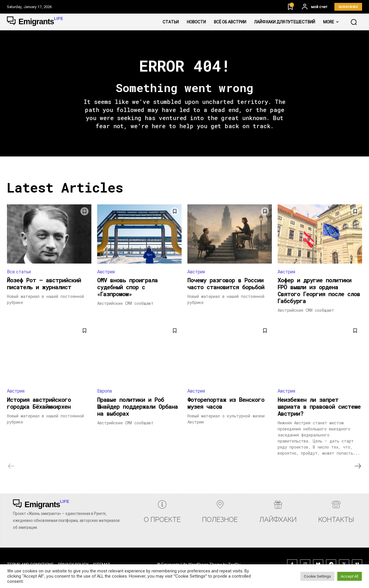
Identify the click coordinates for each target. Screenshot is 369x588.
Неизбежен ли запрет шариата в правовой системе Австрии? (319, 407)
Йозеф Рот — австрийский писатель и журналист (44, 284)
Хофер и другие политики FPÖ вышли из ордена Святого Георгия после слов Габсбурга (319, 291)
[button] (354, 22)
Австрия (106, 272)
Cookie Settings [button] (317, 576)
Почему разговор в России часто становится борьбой (226, 284)
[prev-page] (11, 466)
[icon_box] (162, 513)
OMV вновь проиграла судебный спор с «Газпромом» (127, 288)
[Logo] (35, 22)
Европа (105, 392)
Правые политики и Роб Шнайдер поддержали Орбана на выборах (138, 407)
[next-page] (357, 466)
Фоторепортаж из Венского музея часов (226, 403)
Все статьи (19, 272)
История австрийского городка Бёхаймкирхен (39, 403)
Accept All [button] (350, 576)
